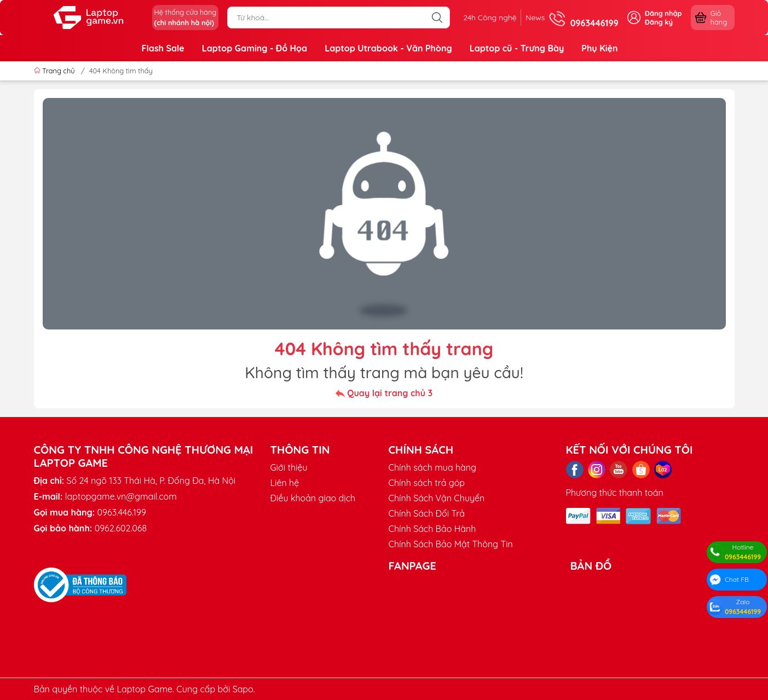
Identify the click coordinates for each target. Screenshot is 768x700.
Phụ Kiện (599, 48)
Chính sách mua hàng (433, 467)
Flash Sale (163, 48)
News (531, 18)
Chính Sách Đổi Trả (427, 513)
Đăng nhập (663, 13)
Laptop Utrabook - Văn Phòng (388, 48)
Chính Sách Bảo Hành (432, 529)
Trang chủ (56, 71)
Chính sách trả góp (427, 483)
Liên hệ (285, 483)
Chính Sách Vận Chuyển (437, 498)
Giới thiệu (289, 467)
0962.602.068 (121, 528)
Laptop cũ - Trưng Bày (517, 48)
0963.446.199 (122, 512)
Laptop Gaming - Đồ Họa (255, 48)
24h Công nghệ (477, 18)
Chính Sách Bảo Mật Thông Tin (451, 544)
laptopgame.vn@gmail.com (121, 496)
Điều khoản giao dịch (313, 498)
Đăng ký (659, 22)
